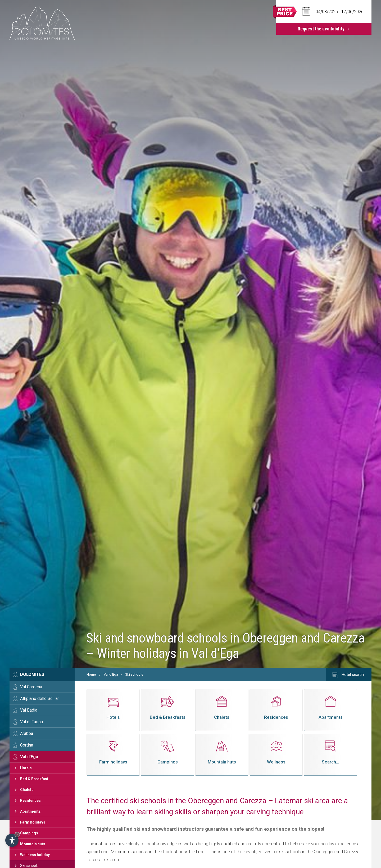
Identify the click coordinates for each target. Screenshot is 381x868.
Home (91, 674)
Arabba (27, 733)
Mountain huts (33, 844)
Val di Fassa (31, 722)
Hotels (26, 768)
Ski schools (134, 674)
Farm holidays (33, 822)
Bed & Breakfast (34, 779)
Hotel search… (349, 675)
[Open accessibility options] (12, 840)
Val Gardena (31, 687)
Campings (29, 833)
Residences (30, 801)
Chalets (27, 790)
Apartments (30, 811)
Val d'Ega (29, 757)
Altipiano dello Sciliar (40, 699)
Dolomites (32, 674)
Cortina (27, 745)
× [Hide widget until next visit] (17, 835)
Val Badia (29, 710)
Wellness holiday (35, 855)
